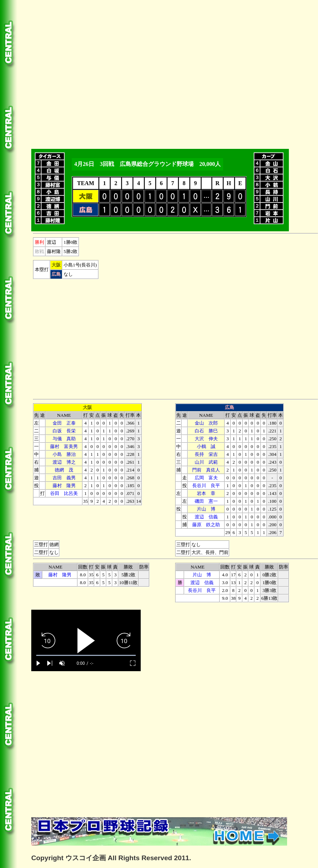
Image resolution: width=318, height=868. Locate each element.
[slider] (86, 655)
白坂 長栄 (64, 431)
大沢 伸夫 (206, 439)
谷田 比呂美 (64, 493)
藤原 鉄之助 (206, 525)
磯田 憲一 (206, 501)
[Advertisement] (70, 73)
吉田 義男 (64, 478)
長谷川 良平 (206, 486)
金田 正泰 (64, 423)
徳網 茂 (64, 470)
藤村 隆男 (64, 486)
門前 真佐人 (206, 470)
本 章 (206, 493)
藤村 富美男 (64, 446)
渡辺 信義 (206, 517)
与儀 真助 (64, 439)
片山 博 (206, 509)
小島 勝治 (64, 454)
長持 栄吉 (206, 454)
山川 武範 (206, 462)
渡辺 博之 (64, 462)
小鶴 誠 (206, 446)
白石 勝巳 (206, 431)
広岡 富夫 (206, 478)
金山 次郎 (206, 423)
